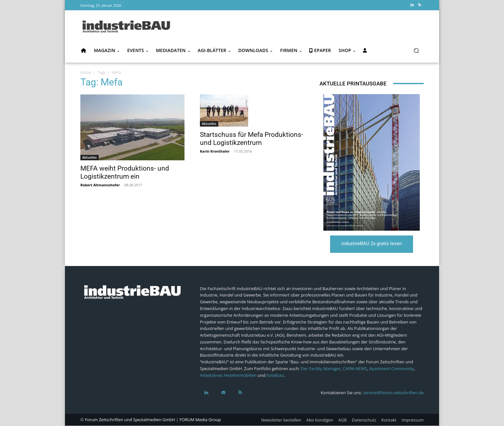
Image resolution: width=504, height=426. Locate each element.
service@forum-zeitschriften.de (393, 393)
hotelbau (275, 376)
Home (86, 72)
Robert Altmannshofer (100, 185)
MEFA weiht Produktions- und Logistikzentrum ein (125, 172)
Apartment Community (391, 369)
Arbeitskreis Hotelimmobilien (228, 376)
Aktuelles (90, 157)
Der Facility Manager (321, 369)
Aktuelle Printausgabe (353, 84)
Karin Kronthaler (215, 151)
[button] (416, 51)
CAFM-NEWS (355, 369)
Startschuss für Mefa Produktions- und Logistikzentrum (252, 139)
